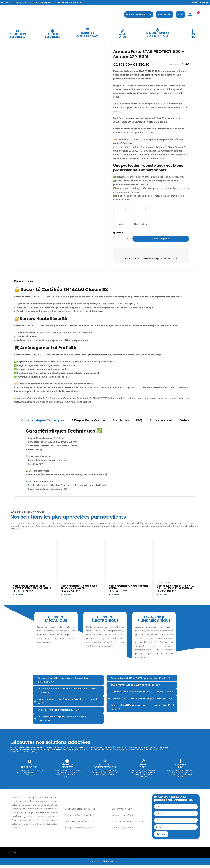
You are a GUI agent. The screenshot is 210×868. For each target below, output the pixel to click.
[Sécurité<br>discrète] (67, 763)
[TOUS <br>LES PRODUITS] (29, 763)
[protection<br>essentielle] (17, 31)
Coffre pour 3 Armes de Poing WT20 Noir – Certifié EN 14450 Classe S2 (176, 587)
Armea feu (123, 35)
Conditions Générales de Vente (128, 825)
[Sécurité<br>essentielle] (52, 31)
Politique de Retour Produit (78, 818)
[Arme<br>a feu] (123, 31)
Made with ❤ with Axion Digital (105, 865)
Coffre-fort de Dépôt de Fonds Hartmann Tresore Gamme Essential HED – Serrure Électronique (33, 588)
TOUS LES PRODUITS (29, 769)
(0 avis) (185, 64)
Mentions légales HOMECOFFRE (80, 825)
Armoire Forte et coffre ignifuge (157, 34)
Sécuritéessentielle (53, 35)
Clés (122, 224)
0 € (15, 583)
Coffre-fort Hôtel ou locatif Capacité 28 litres (129, 587)
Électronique (141, 224)
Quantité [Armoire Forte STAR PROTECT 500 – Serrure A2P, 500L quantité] (118, 233)
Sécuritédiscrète (67, 769)
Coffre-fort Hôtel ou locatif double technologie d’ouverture (79, 587)
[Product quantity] (122, 239)
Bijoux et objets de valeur (87, 34)
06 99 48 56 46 (200, 3)
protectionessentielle (18, 35)
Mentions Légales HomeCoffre (80, 812)
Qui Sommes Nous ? (122, 812)
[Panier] (196, 14)
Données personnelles (123, 831)
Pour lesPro (193, 35)
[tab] (41, 421)
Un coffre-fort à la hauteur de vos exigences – (41, 3)
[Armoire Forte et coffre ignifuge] (158, 30)
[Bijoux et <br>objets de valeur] (87, 30)
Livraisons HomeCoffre (123, 818)
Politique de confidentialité (78, 831)
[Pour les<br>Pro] (193, 31)
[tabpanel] (105, 460)
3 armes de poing (164, 583)
